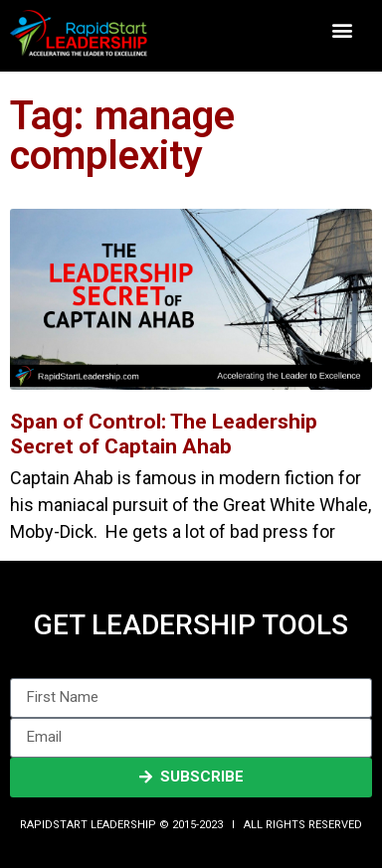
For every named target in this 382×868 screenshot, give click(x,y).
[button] (343, 30)
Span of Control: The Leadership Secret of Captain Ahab (164, 434)
